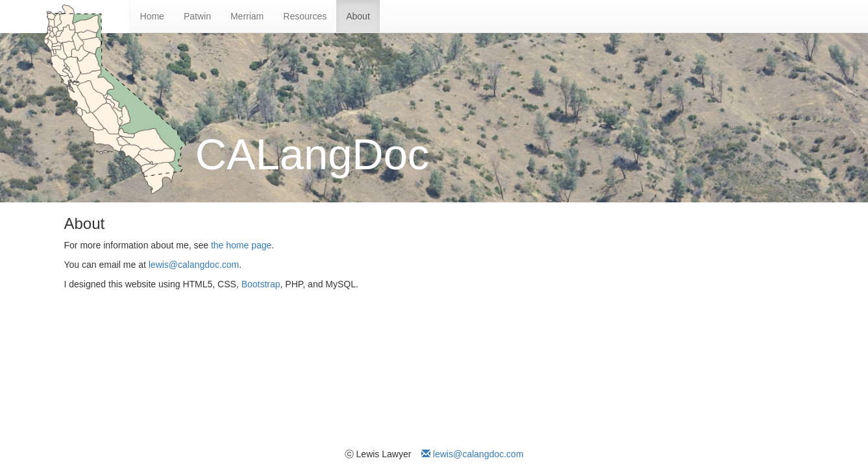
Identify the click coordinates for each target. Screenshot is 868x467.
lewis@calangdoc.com (194, 265)
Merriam (247, 16)
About (358, 16)
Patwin (197, 16)
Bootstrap (261, 284)
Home (152, 16)
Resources (305, 16)
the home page (241, 245)
